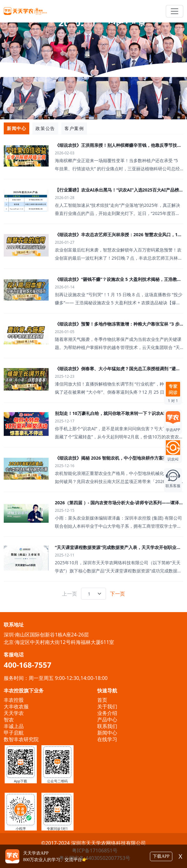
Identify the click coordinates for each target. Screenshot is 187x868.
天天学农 (14, 713)
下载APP (161, 856)
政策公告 (45, 128)
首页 (102, 700)
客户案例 (74, 128)
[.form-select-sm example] (93, 594)
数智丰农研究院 (21, 739)
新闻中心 (17, 128)
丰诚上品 (14, 726)
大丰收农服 (16, 706)
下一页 (117, 594)
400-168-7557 (28, 665)
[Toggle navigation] (175, 11)
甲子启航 (14, 733)
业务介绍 (107, 713)
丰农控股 (14, 700)
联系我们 (107, 726)
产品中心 (107, 720)
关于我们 (107, 706)
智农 (9, 720)
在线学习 (107, 739)
